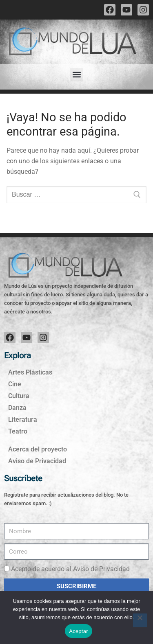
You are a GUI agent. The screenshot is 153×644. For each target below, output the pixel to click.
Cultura (19, 396)
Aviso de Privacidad (37, 461)
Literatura (23, 419)
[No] (140, 620)
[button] (76, 75)
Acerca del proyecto (38, 449)
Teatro (18, 431)
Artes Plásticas (30, 372)
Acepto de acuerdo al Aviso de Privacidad (70, 569)
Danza (17, 408)
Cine (15, 384)
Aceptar (79, 631)
